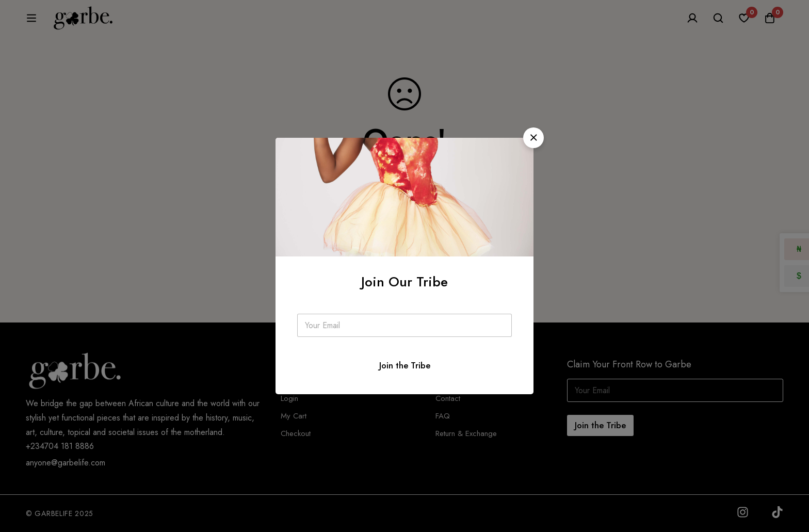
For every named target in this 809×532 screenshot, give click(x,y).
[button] (533, 138)
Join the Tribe (405, 365)
